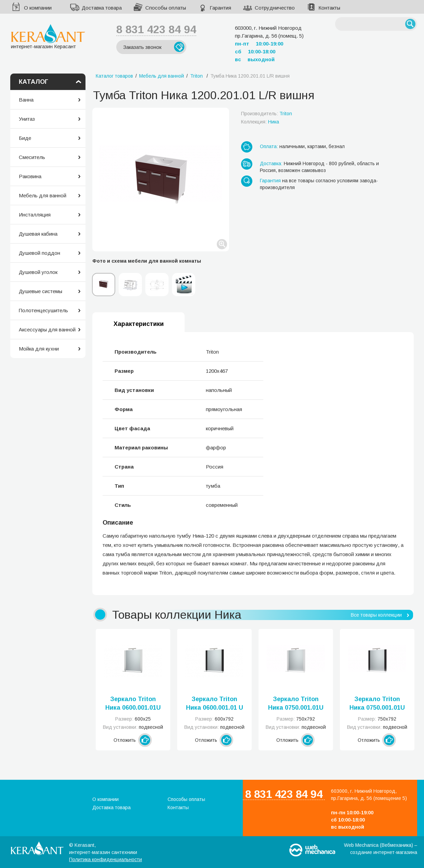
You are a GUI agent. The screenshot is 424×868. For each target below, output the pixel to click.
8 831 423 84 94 (156, 29)
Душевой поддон (39, 253)
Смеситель (32, 157)
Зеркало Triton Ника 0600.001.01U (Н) (133, 704)
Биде (25, 138)
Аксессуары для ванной (47, 330)
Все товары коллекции (376, 615)
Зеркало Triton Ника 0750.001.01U (296, 703)
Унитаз (27, 119)
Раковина (30, 176)
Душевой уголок (38, 272)
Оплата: (269, 146)
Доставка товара (102, 8)
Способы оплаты (166, 8)
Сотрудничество (275, 8)
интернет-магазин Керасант (48, 36)
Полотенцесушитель (43, 310)
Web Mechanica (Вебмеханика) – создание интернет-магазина (381, 849)
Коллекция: (260, 122)
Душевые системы (41, 291)
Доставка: (271, 163)
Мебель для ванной (43, 195)
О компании (38, 8)
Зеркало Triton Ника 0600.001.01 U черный (215, 704)
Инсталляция (35, 215)
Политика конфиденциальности (105, 859)
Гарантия (220, 8)
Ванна (26, 100)
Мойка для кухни (39, 349)
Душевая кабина (38, 234)
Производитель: (267, 114)
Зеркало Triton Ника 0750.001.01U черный (377, 704)
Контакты (329, 8)
